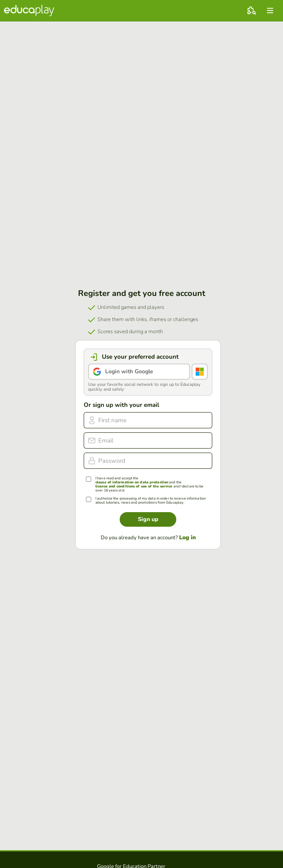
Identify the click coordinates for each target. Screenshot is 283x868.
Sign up (148, 519)
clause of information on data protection (132, 482)
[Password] (148, 461)
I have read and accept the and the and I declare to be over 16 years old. (149, 485)
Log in (187, 538)
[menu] (270, 11)
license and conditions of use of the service (134, 486)
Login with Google (129, 371)
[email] (148, 440)
